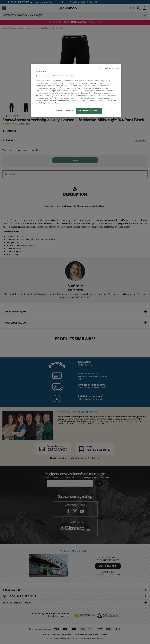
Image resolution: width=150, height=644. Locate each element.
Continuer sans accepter (109, 68)
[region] (76, 91)
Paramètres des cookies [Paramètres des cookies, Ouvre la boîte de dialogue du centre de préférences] (62, 111)
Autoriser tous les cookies (89, 111)
